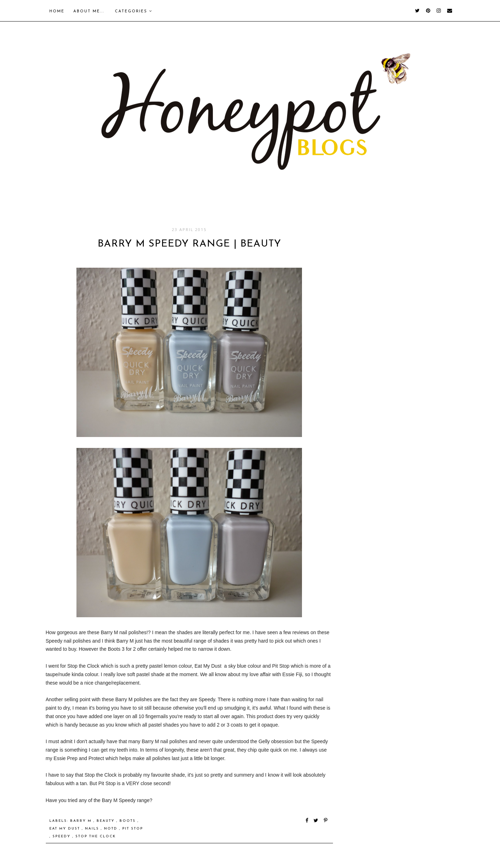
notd (112, 829)
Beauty (106, 821)
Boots (128, 821)
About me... (89, 11)
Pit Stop (133, 829)
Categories (134, 11)
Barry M (82, 821)
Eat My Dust (66, 829)
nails (93, 829)
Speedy (62, 836)
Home (57, 11)
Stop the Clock (96, 836)
